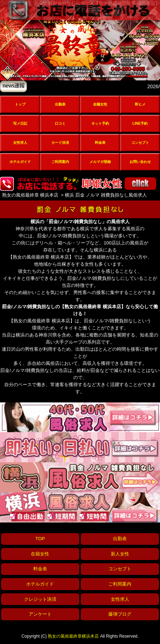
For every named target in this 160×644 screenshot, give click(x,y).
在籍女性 (100, 104)
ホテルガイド (20, 162)
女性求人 (20, 143)
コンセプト (140, 143)
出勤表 (60, 104)
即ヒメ (140, 104)
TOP (40, 539)
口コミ (60, 123)
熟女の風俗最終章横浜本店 (73, 636)
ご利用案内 (60, 162)
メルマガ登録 (100, 162)
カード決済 (60, 143)
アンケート (40, 614)
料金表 (100, 143)
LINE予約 (140, 123)
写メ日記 (20, 123)
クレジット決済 (40, 599)
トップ (20, 104)
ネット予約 (100, 123)
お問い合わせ (140, 162)
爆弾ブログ (120, 614)
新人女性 (120, 554)
